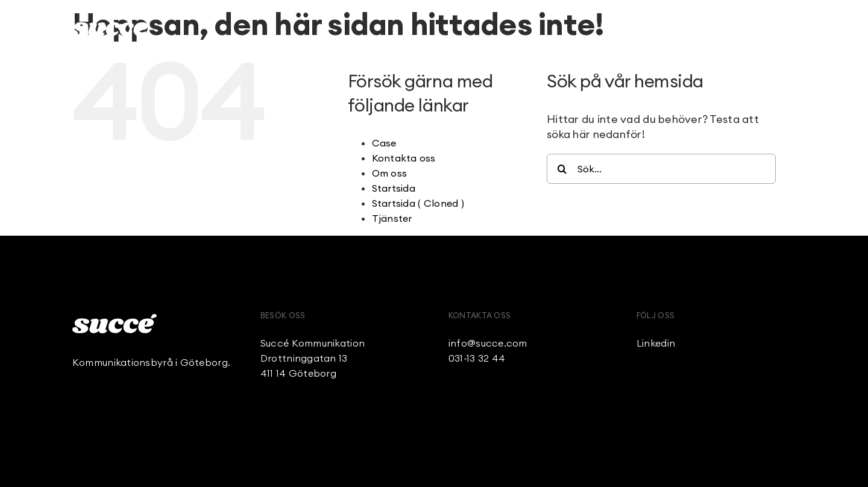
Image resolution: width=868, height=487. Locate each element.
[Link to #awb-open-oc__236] (789, 27)
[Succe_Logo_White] (115, 319)
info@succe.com (488, 343)
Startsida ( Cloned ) (418, 203)
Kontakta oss (404, 158)
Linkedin (656, 343)
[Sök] (562, 169)
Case (384, 143)
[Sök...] (661, 169)
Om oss (390, 173)
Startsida (394, 188)
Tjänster (392, 218)
